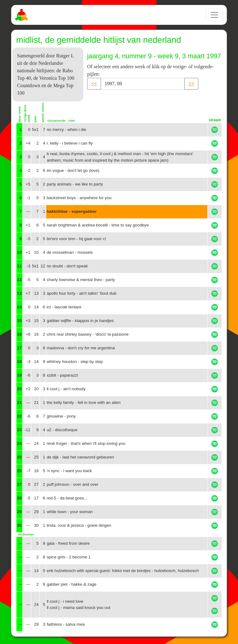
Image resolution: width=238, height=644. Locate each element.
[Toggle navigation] (214, 15)
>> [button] (191, 84)
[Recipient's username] (143, 84)
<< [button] (94, 84)
